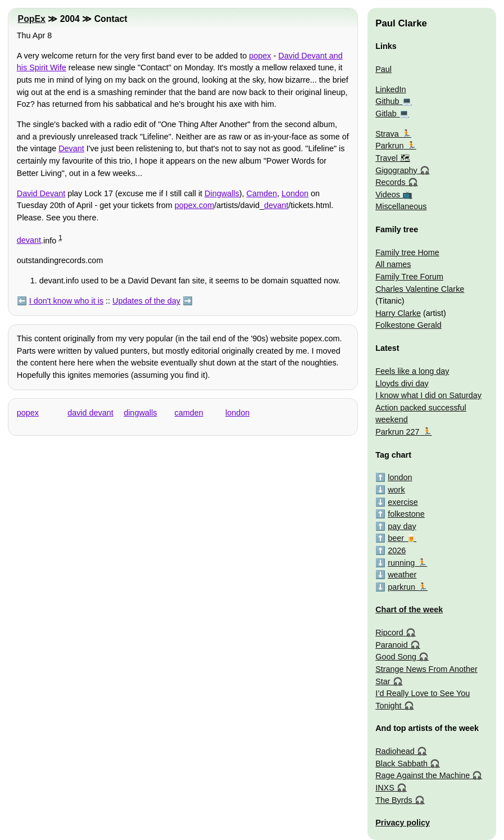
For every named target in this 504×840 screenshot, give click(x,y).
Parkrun (389, 146)
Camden (262, 193)
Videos (388, 195)
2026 (397, 550)
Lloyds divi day (402, 383)
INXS (385, 788)
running (401, 563)
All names (393, 264)
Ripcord (389, 633)
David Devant (41, 193)
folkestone (406, 514)
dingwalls (140, 413)
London (295, 193)
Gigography (396, 170)
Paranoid (392, 645)
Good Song (396, 657)
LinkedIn (391, 89)
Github (387, 101)
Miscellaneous (401, 206)
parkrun (401, 587)
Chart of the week (409, 609)
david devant (90, 413)
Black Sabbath (401, 764)
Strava (387, 134)
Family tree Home (407, 252)
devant (276, 205)
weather (402, 575)
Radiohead (395, 751)
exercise (403, 502)
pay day (402, 526)
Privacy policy (403, 823)
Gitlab (386, 114)
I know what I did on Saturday (428, 395)
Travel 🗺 (392, 158)
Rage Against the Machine (423, 775)
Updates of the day (146, 301)
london (237, 413)
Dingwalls (222, 193)
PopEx (32, 19)
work (396, 490)
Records (391, 182)
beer (396, 538)
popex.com (194, 205)
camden (189, 413)
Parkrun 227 (397, 432)
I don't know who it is (66, 301)
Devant (71, 148)
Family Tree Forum (409, 277)
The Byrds (394, 800)
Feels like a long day (412, 371)
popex (260, 56)
